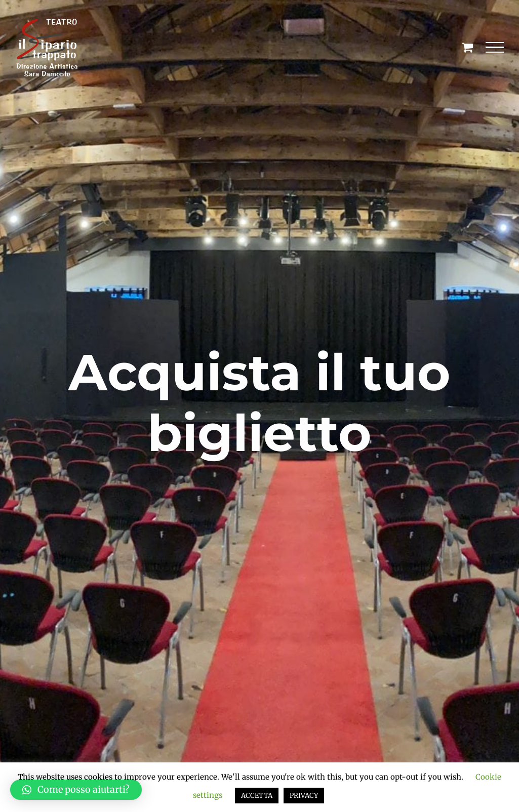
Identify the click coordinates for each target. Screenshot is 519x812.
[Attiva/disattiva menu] (495, 48)
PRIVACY (304, 796)
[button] (76, 790)
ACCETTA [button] (257, 796)
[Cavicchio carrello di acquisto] (467, 47)
